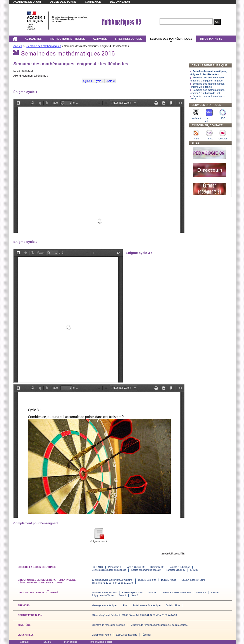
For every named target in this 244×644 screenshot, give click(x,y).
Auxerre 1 (153, 593)
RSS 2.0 (46, 642)
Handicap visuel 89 (175, 570)
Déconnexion (120, 2)
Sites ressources (128, 39)
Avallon (215, 593)
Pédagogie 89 (115, 567)
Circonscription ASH (133, 593)
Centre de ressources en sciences (109, 570)
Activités (100, 39)
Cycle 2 (99, 81)
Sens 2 (135, 595)
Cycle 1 (88, 81)
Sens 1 (122, 595)
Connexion (93, 2)
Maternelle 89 (157, 567)
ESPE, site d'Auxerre (127, 635)
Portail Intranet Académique (147, 605)
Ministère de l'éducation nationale (109, 625)
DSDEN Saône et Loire (193, 580)
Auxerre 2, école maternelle (177, 593)
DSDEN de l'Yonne (63, 2)
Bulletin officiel (173, 605)
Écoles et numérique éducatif (146, 570)
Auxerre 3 (201, 593)
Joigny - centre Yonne (103, 595)
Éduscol (146, 635)
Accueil (18, 46)
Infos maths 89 (211, 39)
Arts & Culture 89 (136, 567)
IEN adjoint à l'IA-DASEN (104, 593)
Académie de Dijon (27, 2)
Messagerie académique (104, 605)
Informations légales (101, 642)
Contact (24, 642)
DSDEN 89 (97, 567)
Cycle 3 (110, 81)
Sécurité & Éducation (179, 567)
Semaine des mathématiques (171, 39)
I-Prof (125, 605)
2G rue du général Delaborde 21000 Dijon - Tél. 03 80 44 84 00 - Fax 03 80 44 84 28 (134, 615)
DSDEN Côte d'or (147, 580)
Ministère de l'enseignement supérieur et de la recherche (159, 625)
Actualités (33, 39)
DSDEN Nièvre (169, 580)
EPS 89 (194, 570)
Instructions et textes (67, 39)
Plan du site (71, 642)
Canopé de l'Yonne (101, 635)
